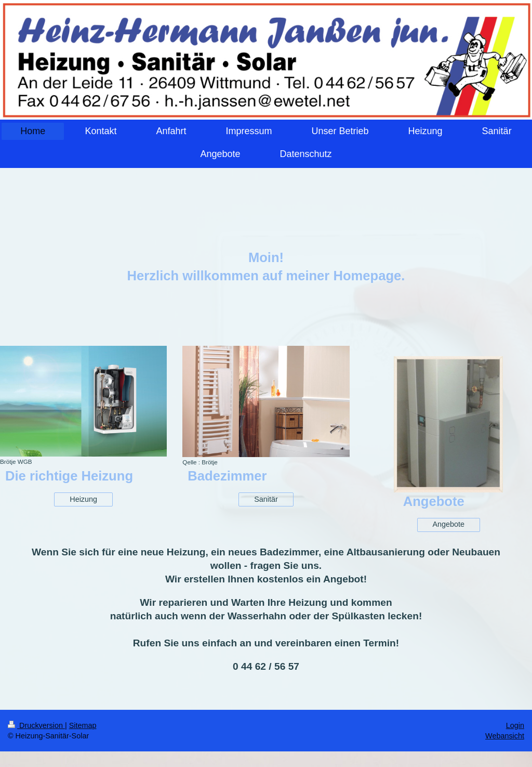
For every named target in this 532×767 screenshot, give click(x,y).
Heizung (83, 499)
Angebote (449, 524)
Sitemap (83, 725)
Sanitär (266, 499)
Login (515, 725)
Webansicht (505, 736)
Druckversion (36, 725)
